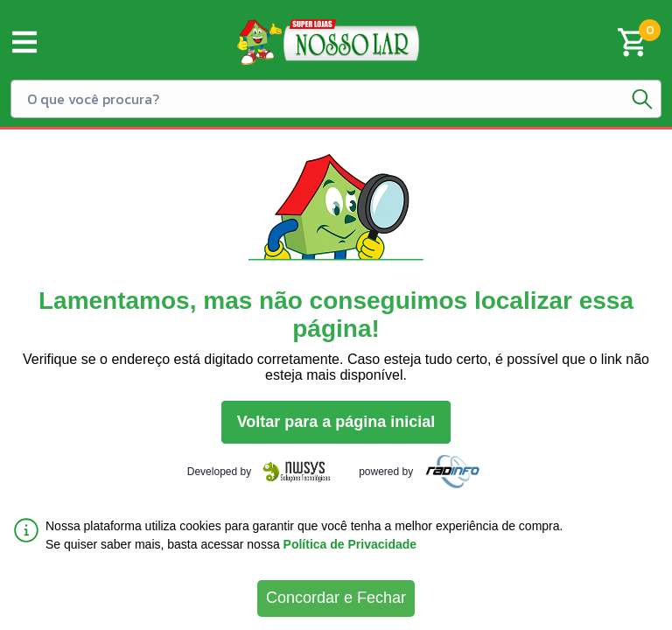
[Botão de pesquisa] (642, 99)
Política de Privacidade (350, 544)
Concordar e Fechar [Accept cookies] (336, 598)
